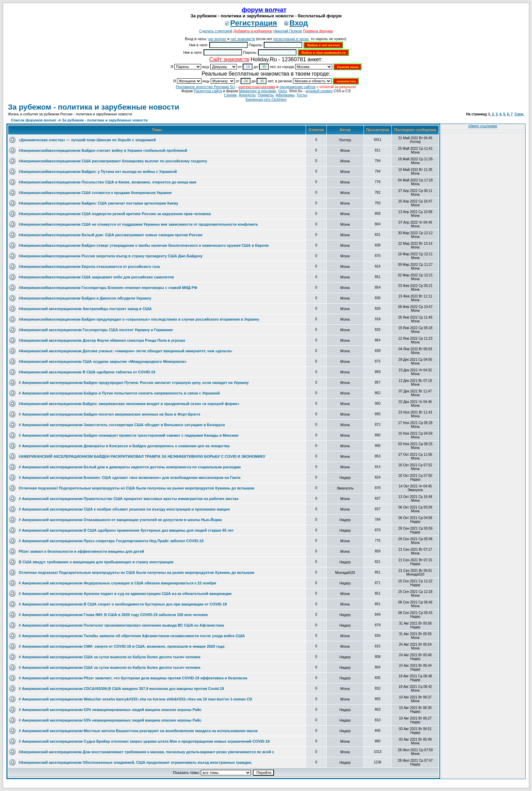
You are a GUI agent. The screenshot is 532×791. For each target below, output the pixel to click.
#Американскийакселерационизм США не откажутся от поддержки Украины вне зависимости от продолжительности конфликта (138, 224)
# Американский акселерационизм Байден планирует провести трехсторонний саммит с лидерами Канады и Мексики (128, 435)
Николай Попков (288, 31)
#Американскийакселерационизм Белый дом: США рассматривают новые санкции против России (110, 235)
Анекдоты (247, 95)
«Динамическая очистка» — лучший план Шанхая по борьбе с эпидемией (87, 140)
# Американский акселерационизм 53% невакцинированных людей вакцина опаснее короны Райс (110, 710)
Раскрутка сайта (208, 91)
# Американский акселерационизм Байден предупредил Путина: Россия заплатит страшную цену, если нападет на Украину (134, 383)
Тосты (302, 95)
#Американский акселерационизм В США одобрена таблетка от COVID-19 (87, 372)
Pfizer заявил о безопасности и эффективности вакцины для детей (81, 551)
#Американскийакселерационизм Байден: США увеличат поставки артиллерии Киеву (99, 203)
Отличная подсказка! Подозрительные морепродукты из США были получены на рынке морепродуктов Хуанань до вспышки (136, 488)
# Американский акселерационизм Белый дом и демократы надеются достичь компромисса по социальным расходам (130, 467)
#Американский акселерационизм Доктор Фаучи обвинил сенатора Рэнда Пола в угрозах (102, 340)
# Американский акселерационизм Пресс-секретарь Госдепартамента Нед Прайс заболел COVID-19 (111, 541)
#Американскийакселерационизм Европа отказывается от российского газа (89, 267)
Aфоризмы (285, 95)
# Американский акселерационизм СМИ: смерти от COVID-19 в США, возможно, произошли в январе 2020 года (122, 646)
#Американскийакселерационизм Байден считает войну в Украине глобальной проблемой (103, 150)
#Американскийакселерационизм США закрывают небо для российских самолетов (96, 277)
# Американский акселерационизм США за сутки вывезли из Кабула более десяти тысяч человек (110, 657)
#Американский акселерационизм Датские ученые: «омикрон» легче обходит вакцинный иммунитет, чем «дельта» (125, 351)
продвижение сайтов (297, 87)
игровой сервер (319, 91)
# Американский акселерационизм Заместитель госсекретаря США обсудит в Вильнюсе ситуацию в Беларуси (122, 425)
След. (519, 114)
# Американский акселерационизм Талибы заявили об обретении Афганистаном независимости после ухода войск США (132, 636)
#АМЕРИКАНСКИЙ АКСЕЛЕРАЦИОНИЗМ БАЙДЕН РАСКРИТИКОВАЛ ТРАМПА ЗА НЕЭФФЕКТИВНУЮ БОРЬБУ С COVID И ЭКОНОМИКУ (142, 456)
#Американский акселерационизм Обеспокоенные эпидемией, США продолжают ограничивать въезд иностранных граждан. (135, 762)
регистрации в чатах (291, 39)
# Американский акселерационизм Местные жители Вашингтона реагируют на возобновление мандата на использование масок (138, 731)
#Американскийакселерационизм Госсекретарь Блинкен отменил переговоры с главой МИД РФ (108, 288)
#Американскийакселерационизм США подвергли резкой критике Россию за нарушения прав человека (115, 214)
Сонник (230, 95)
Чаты (283, 91)
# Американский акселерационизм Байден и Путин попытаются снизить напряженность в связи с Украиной (119, 393)
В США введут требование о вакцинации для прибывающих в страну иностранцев (96, 562)
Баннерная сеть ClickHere (266, 100)
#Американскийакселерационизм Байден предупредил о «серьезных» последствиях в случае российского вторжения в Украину (139, 319)
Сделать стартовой (216, 31)
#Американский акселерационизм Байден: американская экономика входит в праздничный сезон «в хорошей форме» (129, 404)
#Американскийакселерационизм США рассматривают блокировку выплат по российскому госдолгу (113, 161)
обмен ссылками (482, 126)
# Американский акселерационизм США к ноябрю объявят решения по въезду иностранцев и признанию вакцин (124, 509)
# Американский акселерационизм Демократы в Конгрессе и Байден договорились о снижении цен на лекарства (124, 446)
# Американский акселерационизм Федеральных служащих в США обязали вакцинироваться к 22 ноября (117, 583)
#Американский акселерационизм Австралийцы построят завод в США (85, 309)
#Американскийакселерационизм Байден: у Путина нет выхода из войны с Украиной (98, 172)
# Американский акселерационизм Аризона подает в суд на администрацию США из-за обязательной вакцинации (125, 594)
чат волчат (217, 39)
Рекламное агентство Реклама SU (205, 87)
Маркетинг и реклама (257, 91)
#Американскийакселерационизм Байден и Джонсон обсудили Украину (85, 298)
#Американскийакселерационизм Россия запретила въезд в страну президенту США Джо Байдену (111, 256)
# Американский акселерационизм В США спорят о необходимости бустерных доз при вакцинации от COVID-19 (123, 604)
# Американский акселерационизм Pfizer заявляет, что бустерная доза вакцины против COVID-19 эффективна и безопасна (133, 678)
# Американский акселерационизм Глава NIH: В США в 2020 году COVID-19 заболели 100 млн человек (113, 615)
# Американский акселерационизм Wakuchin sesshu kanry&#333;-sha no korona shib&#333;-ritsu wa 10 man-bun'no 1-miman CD (135, 699)
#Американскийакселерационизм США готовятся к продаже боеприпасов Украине (95, 193)
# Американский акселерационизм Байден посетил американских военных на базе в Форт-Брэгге (110, 414)
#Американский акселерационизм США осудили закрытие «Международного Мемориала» (103, 361)
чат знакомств (243, 39)
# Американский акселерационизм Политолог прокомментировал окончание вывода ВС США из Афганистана (121, 625)
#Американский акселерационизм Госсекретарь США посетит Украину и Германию (96, 330)
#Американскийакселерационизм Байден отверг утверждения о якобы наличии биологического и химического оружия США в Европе (144, 245)
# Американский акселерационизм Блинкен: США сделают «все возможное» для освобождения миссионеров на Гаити (130, 478)
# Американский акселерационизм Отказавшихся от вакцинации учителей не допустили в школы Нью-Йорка (120, 520)
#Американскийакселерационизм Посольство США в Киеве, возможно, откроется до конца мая (108, 182)
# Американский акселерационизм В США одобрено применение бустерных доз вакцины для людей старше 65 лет (126, 530)
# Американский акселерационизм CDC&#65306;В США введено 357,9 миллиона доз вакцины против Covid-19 (121, 689)
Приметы (265, 95)
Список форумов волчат (34, 120)
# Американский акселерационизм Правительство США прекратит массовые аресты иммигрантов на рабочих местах (129, 499)
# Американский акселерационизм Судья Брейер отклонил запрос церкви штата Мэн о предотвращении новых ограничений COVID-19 (144, 741)
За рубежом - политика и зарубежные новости (94, 107)
